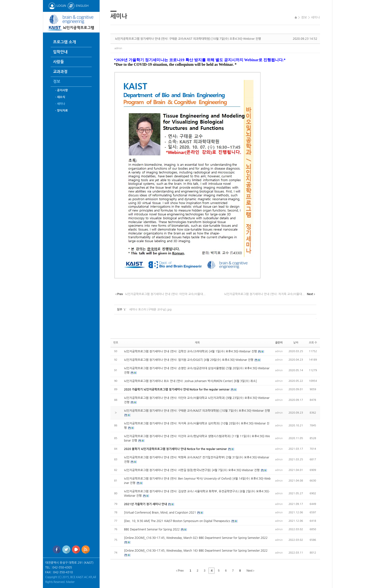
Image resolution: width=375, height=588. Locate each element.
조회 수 (313, 343)
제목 (197, 343)
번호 (116, 343)
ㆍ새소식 (60, 97)
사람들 (58, 62)
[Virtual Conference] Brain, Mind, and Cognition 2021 (160, 513)
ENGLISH (78, 6)
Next (250, 571)
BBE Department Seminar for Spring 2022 (152, 529)
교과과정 (60, 72)
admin (118, 48)
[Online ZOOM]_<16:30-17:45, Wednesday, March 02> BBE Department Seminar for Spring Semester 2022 (196, 538)
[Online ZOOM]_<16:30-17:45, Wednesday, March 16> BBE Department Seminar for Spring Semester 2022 (196, 551)
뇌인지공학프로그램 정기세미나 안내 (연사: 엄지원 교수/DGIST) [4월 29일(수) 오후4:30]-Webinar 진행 (189, 360)
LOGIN (57, 6)
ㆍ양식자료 (61, 111)
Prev (180, 571)
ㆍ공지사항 (61, 90)
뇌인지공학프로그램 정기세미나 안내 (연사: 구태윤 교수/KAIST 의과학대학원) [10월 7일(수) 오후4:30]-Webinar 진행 (188, 39)
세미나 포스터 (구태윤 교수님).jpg (150, 310)
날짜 (296, 343)
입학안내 (60, 52)
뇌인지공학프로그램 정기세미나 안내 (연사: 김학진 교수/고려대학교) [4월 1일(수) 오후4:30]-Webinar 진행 (191, 351)
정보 (57, 82)
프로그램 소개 (65, 42)
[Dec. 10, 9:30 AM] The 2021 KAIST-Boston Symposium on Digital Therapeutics (177, 521)
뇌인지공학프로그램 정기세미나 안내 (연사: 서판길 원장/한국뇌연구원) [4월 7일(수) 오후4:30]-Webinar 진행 (192, 470)
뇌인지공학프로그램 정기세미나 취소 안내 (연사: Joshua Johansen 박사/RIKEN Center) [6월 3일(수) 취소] (190, 381)
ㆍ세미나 (60, 104)
